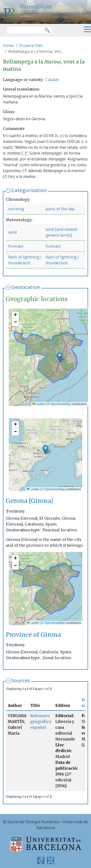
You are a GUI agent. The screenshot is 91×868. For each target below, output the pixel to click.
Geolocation (26, 287)
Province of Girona (33, 635)
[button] (60, 357)
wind (12, 232)
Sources (21, 680)
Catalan (52, 80)
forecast (16, 246)
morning (16, 209)
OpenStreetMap (61, 404)
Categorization (29, 190)
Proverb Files (31, 46)
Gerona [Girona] (30, 501)
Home (8, 46)
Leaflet (39, 404)
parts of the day (60, 209)
